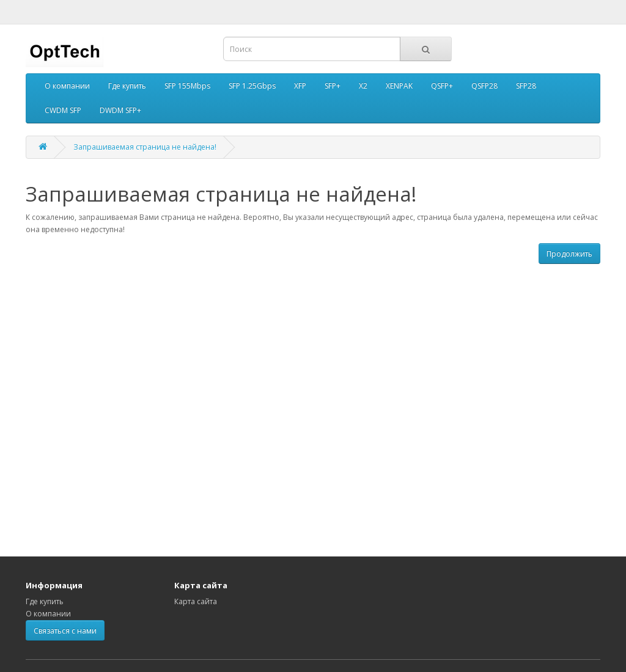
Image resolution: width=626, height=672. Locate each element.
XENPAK (399, 86)
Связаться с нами (65, 631)
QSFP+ (442, 86)
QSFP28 (484, 86)
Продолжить (569, 254)
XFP (300, 86)
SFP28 (526, 86)
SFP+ (333, 86)
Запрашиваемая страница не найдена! (145, 147)
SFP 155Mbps (187, 86)
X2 (363, 86)
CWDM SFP (63, 110)
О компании (67, 86)
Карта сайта (196, 601)
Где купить (127, 86)
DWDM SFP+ (120, 110)
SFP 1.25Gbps (252, 86)
